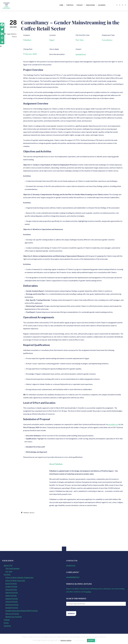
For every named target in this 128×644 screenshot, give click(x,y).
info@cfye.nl (71, 565)
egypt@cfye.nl (81, 54)
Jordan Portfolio (11, 587)
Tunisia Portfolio (11, 602)
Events (6, 623)
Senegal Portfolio (12, 608)
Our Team (9, 571)
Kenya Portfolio (11, 590)
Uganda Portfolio (12, 599)
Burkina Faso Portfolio (14, 617)
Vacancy (14, 37)
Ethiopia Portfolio (12, 605)
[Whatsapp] (2, 38)
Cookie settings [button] (79, 640)
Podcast (7, 620)
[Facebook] (2, 25)
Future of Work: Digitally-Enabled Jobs (19, 577)
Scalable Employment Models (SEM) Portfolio (22, 611)
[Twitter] (2, 29)
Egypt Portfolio (11, 583)
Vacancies (7, 626)
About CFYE (8, 565)
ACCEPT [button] (91, 640)
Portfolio (7, 574)
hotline (89, 592)
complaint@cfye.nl (73, 577)
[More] (2, 42)
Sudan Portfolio (11, 596)
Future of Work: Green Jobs (15, 580)
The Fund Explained (12, 568)
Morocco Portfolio (12, 614)
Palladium (14, 34)
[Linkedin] (2, 33)
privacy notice (66, 640)
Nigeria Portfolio (12, 593)
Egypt (9, 34)
